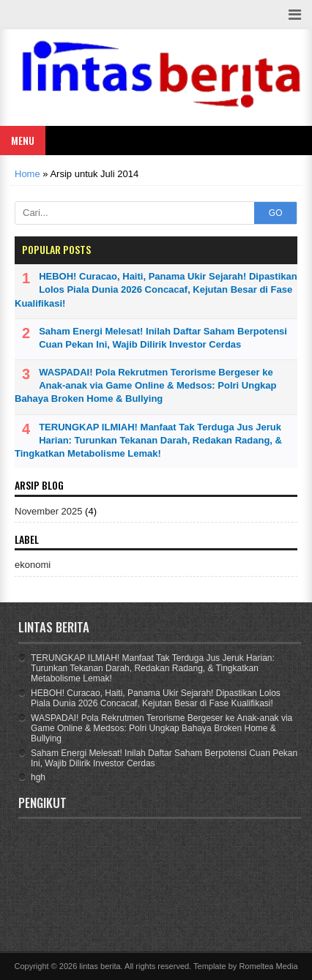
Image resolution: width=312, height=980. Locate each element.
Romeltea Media (268, 966)
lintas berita (100, 966)
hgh (38, 777)
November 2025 (49, 511)
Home (27, 174)
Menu (23, 140)
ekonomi (33, 565)
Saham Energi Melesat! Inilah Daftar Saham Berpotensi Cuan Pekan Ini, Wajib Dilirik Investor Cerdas (163, 338)
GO (276, 213)
